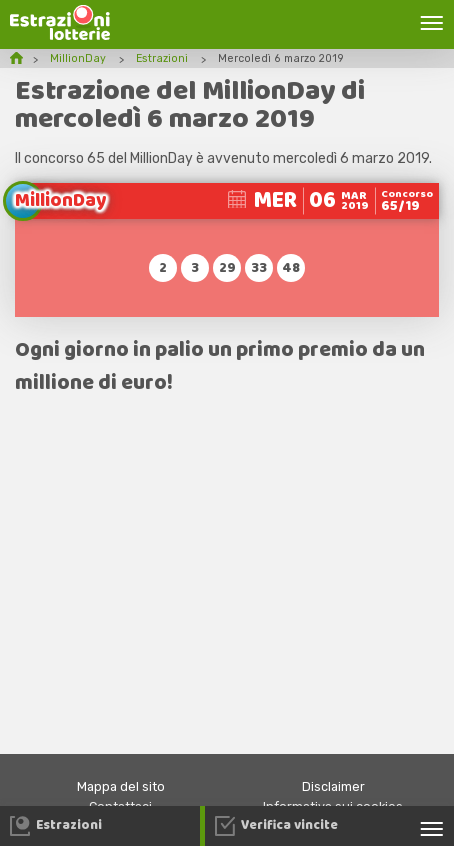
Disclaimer (333, 786)
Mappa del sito (121, 786)
